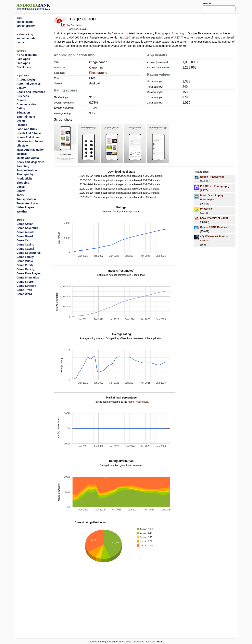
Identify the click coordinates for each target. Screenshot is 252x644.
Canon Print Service (212, 177)
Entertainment (26, 117)
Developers (24, 67)
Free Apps (23, 63)
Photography (163, 33)
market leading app (138, 402)
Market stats (25, 22)
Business (23, 96)
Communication (27, 104)
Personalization (27, 170)
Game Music (25, 261)
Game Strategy (26, 286)
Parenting (23, 166)
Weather (22, 212)
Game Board (25, 236)
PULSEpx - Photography (215, 186)
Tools (20, 195)
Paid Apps (23, 59)
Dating (21, 108)
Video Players (26, 207)
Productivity (25, 179)
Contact (151, 642)
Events (21, 121)
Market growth (26, 26)
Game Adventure (28, 228)
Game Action (25, 224)
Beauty (21, 88)
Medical (22, 154)
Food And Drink (27, 129)
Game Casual (25, 249)
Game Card (24, 240)
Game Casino (25, 245)
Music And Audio (28, 158)
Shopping (23, 183)
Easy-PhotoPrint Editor (214, 218)
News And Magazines (31, 162)
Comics (22, 100)
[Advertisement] (135, 6)
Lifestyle (22, 146)
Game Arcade (25, 232)
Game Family (25, 257)
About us (139, 642)
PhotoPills (206, 209)
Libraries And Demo (30, 141)
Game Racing (25, 269)
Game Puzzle (25, 265)
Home (161, 642)
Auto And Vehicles (29, 84)
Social (21, 187)
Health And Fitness (29, 133)
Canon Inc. (76, 25)
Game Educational (29, 253)
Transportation (26, 199)
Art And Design (26, 80)
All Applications (27, 55)
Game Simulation (28, 278)
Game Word (24, 294)
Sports (21, 191)
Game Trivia (24, 290)
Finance (22, 125)
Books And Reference (31, 92)
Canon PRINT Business (214, 227)
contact (21, 42)
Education (23, 113)
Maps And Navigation (31, 150)
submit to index (27, 38)
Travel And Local (28, 203)
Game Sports (25, 282)
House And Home (28, 137)
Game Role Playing (29, 273)
